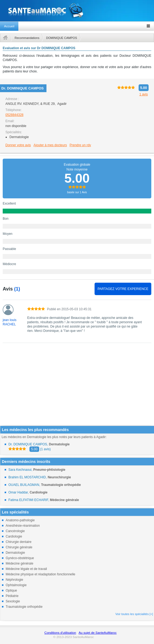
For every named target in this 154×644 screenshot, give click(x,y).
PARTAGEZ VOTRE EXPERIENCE (123, 289)
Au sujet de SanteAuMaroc (98, 633)
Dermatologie (15, 553)
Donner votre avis (18, 145)
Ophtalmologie (16, 585)
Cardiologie (14, 536)
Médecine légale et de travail (26, 569)
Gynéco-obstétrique (20, 558)
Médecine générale (19, 563)
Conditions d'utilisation (60, 633)
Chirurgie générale (19, 547)
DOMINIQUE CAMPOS (62, 38)
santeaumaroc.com (77, 11)
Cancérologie (15, 531)
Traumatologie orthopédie (24, 607)
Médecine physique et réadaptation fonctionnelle (41, 574)
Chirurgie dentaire (19, 542)
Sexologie (13, 601)
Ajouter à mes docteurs (50, 145)
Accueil (9, 26)
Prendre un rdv (80, 145)
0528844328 (14, 115)
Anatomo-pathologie (20, 520)
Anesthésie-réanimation (23, 526)
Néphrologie (14, 580)
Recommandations (27, 38)
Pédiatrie (12, 596)
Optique (11, 590)
